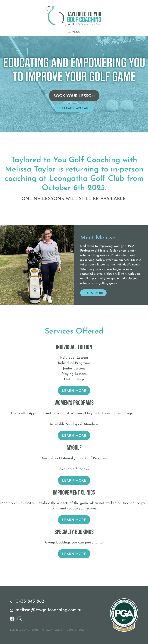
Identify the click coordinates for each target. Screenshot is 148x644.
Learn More (93, 293)
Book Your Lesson (74, 96)
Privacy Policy (52, 630)
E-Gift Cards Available (74, 108)
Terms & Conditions (24, 630)
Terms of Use (75, 630)
